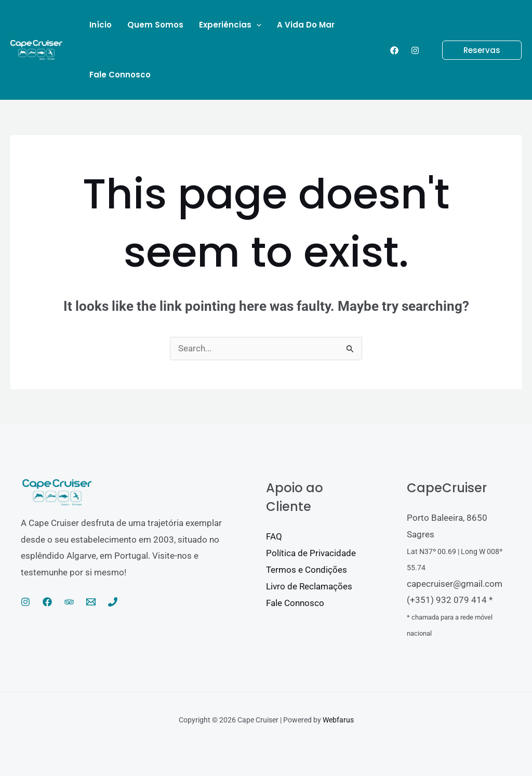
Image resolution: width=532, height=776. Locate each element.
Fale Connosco (295, 603)
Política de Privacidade (311, 554)
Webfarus (338, 720)
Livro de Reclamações (309, 586)
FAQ (274, 537)
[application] (256, 25)
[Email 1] (91, 602)
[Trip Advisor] (69, 602)
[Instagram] (415, 50)
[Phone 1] (113, 602)
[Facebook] (394, 50)
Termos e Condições (307, 570)
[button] (476, 50)
